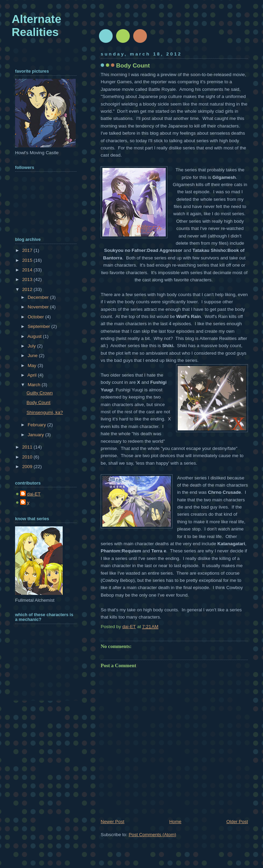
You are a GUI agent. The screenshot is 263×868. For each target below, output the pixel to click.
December (39, 297)
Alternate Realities (36, 26)
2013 (28, 279)
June (33, 356)
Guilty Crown (39, 393)
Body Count (38, 402)
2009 (28, 467)
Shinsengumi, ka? (45, 412)
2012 (28, 289)
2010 (28, 457)
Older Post (237, 822)
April (33, 375)
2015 (28, 260)
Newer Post (112, 822)
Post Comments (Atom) (153, 835)
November (39, 307)
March (35, 385)
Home (175, 822)
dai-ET (34, 494)
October (36, 317)
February (37, 425)
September (40, 326)
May (33, 365)
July (32, 346)
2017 (28, 250)
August (35, 336)
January (36, 435)
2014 (28, 270)
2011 (28, 447)
